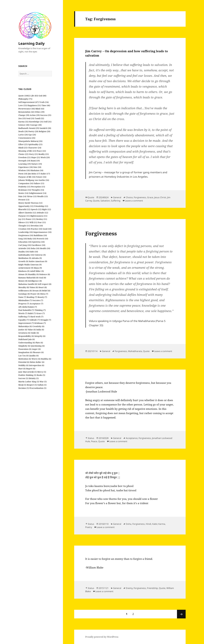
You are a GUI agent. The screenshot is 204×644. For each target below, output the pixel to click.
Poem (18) (23, 174)
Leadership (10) (26, 232)
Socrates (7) (38, 300)
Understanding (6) (27, 343)
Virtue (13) (32, 196)
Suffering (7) (24, 317)
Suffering (116, 201)
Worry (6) (36, 359)
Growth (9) (23, 261)
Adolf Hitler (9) (37, 271)
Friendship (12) (41, 206)
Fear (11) (42, 222)
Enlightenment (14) (38, 193)
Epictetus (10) (38, 242)
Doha (129, 524)
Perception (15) (38, 187)
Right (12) (47, 209)
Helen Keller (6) (37, 362)
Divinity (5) (34, 378)
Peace (94, 441)
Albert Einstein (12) (27, 213)
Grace (150, 197)
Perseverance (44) (27, 109)
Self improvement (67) (29, 102)
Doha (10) (35, 248)
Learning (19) (25, 164)
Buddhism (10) (40, 235)
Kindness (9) (24, 271)
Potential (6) (24, 362)
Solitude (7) (35, 320)
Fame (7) (22, 297)
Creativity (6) (38, 326)
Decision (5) (24, 388)
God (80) (42, 96)
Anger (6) (36, 349)
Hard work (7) (37, 317)
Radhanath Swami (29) (29, 128)
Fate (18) (37, 167)
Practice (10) (36, 229)
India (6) (40, 330)
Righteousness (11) (39, 216)
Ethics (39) (40, 112)
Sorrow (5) (23, 378)
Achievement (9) (26, 268)
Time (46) (46, 105)
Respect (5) (32, 385)
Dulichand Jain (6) (27, 339)
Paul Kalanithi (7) (26, 310)
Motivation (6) (25, 359)
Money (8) (23, 281)
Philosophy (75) (25, 99)
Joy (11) (22, 219)
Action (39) (35, 115)
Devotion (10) (37, 226)
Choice (129, 197)
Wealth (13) (42, 196)
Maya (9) (38, 268)
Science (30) (24, 125)
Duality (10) (24, 252)
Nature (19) (37, 164)
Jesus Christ (160, 197)
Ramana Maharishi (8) (28, 278)
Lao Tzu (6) (24, 356)
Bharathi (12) (24, 209)
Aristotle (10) (24, 248)
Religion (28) (45, 131)
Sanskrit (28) (45, 128)
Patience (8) (45, 274)
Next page (181, 614)
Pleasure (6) (38, 352)
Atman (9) (23, 274)
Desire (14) (23, 193)
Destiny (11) (42, 219)
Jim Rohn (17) (34, 174)
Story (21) (34, 154)
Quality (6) (34, 356)
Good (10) (47, 229)
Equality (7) (24, 320)
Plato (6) (39, 343)
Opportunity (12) (26, 206)
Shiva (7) (44, 294)
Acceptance (132, 438)
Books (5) (41, 375)
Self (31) (48, 122)
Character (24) (35, 148)
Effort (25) (23, 144)
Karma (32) (24, 122)
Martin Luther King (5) (29, 382)
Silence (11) (24, 222)
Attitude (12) (42, 213)
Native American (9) (38, 261)
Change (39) (24, 115)
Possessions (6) (25, 349)
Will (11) (33, 222)
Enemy (129, 588)
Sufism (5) (42, 385)
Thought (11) (24, 226)
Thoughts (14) (38, 190)
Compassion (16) (26, 183)
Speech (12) (36, 209)
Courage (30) (36, 125)
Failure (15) (39, 183)
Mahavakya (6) (25, 326)
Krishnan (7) (40, 323)
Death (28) (23, 131)
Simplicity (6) (24, 346)
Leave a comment (134, 201)
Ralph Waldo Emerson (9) (30, 265)
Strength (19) (24, 161)
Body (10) (32, 239)
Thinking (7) (40, 310)
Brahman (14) (25, 190)
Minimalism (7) (25, 300)
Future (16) (41, 177)
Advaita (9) (37, 258)
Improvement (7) (26, 323)
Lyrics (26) (23, 135)
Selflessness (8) (25, 291)
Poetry (89, 527)
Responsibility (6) (26, 336)
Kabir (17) (45, 174)
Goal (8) (43, 278)
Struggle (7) (46, 320)
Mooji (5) (22, 385)
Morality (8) (24, 287)
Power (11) (31, 219)
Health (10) (45, 248)
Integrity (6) (40, 336)
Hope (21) (36, 157)
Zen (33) (22, 118)
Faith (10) (34, 252)
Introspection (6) (37, 365)
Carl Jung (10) (25, 245)
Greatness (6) (24, 333)
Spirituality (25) (35, 144)
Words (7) (23, 313)
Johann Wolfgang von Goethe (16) (34, 180)
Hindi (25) (23, 148)
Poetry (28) (33, 131)
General (117, 197)
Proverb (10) (42, 239)
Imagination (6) (25, 352)
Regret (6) (31, 369)
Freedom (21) (25, 157)
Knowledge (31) (36, 122)
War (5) (43, 382)
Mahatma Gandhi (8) (28, 284)
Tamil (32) (39, 118)
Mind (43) (40, 109)
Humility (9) (33, 274)
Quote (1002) (24, 96)
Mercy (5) (42, 372)
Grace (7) (41, 313)
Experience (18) (26, 167)
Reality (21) (44, 154)
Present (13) (24, 200)
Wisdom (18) (24, 170)
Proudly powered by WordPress (102, 637)
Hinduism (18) (37, 170)
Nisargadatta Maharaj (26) (30, 141)
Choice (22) (23, 154)
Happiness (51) (34, 105)
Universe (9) (40, 255)
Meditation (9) (25, 258)
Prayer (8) (35, 294)
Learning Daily (31, 43)
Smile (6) (35, 333)
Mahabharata (135, 351)
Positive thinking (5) (27, 375)
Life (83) (34, 96)
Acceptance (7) (36, 304)
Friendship (152, 588)
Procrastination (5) (38, 388)
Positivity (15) (24, 187)
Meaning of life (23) (27, 151)
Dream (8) (37, 291)
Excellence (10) (38, 245)
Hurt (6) (22, 369)
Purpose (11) (24, 216)
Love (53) (23, 105)
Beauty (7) (42, 297)
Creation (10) (24, 229)
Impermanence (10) (42, 232)
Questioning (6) (38, 346)
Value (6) (32, 330)
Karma (162, 524)
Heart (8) (43, 287)
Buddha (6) (46, 359)
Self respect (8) (45, 284)
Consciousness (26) (27, 138)
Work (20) (45, 157)
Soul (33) (30, 118)
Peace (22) (41, 151)
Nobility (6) (23, 365)
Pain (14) (22, 196)
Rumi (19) (35, 161)
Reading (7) (32, 297)
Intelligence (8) (35, 281)
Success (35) (46, 115)
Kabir (155, 524)
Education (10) (25, 242)
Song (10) (23, 239)
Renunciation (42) (26, 112)
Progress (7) (24, 304)
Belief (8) (46, 291)
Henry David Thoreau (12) (30, 203)
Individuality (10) (26, 255)
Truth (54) (44, 102)
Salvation (105, 201)
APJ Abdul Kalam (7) (28, 307)
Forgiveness (140, 197)
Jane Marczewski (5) (28, 372)
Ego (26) (32, 135)
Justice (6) (23, 330)
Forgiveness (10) (26, 235)
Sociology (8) (24, 294)
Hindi (148, 524)
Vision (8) (34, 287)
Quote (91, 197)
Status (91, 438)
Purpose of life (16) (27, 177)
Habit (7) (32, 313)
